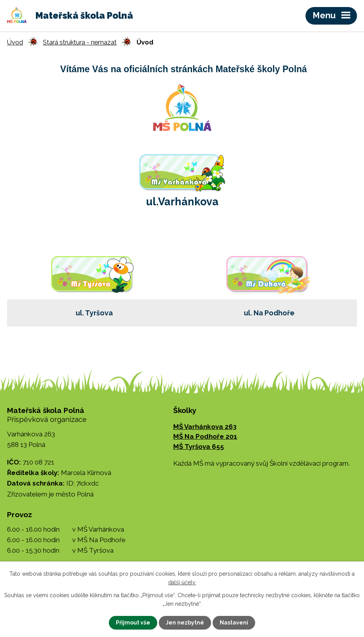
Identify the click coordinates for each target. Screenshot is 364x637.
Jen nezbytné (185, 623)
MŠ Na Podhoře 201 (205, 436)
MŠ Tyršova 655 (199, 447)
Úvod (15, 42)
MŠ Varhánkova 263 (205, 427)
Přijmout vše (133, 623)
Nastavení (234, 623)
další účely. (182, 582)
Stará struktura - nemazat (80, 42)
